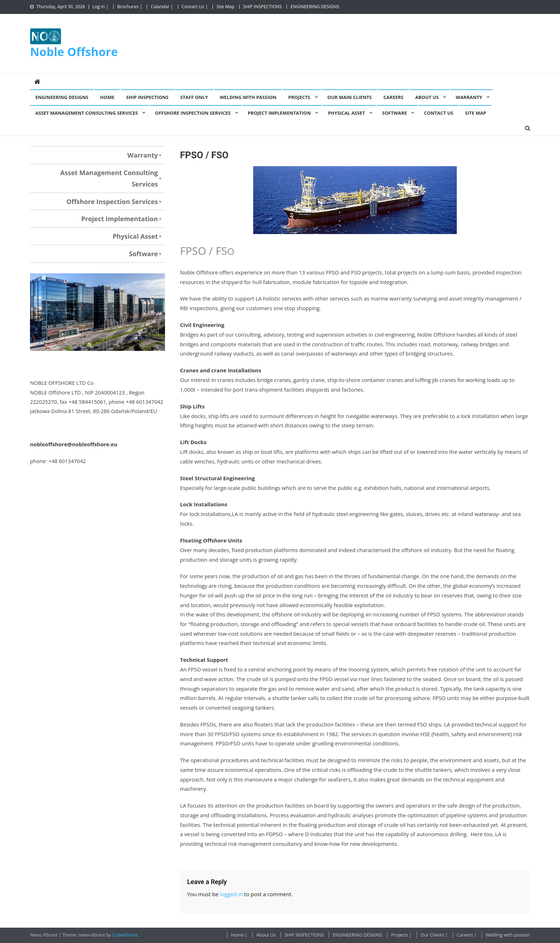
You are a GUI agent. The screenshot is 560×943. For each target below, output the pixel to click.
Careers (394, 97)
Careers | (467, 935)
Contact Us (439, 113)
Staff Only (194, 97)
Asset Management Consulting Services (87, 113)
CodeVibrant (125, 935)
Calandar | (162, 7)
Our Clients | (434, 935)
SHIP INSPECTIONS (263, 7)
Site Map (225, 7)
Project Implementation (279, 113)
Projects (299, 97)
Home (107, 97)
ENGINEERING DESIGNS (315, 7)
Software (395, 113)
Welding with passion (248, 97)
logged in (231, 894)
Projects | (401, 935)
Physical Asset (346, 113)
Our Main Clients (350, 97)
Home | (239, 935)
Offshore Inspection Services (193, 113)
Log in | (101, 7)
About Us (427, 97)
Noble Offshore (74, 51)
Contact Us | (195, 7)
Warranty (469, 97)
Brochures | (130, 7)
